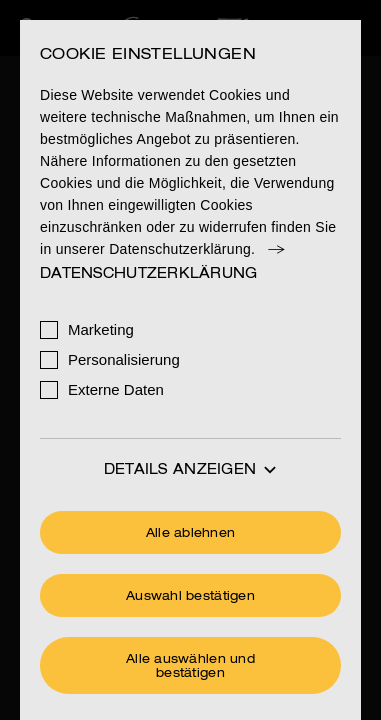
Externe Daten (116, 389)
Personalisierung (124, 359)
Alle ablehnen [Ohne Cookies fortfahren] (191, 534)
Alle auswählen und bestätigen (190, 667)
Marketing (101, 329)
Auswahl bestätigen (190, 597)
